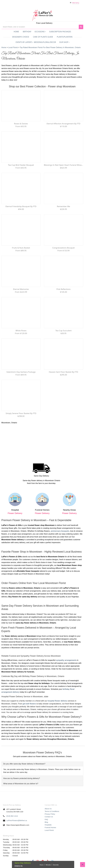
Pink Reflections (63, 289)
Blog (46, 822)
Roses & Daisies (21, 124)
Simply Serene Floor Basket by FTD (21, 413)
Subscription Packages (60, 32)
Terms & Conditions (52, 811)
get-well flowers (29, 704)
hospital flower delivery (58, 701)
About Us (48, 809)
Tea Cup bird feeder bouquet (21, 165)
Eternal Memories (21, 289)
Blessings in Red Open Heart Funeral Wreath (64, 165)
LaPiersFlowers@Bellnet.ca (17, 820)
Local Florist (13, 47)
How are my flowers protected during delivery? (22, 778)
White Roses (21, 331)
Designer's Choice (21, 37)
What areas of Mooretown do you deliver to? (21, 784)
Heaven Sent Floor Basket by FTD (63, 372)
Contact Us (49, 817)
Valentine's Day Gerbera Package (21, 372)
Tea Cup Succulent (63, 331)
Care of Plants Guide (43, 37)
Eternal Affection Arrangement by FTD (63, 124)
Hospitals (48, 825)
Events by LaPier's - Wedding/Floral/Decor (36, 42)
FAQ (46, 819)
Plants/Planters (65, 37)
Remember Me (63, 206)
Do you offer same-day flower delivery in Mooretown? (24, 764)
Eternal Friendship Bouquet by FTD (21, 206)
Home (16, 32)
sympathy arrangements (66, 660)
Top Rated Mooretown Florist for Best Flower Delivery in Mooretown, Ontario (50, 47)
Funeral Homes (50, 827)
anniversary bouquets (60, 531)
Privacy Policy (50, 814)
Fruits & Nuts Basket (21, 248)
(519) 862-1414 (12, 816)
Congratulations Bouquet (63, 248)
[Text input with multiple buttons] (40, 27)
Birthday (27, 32)
